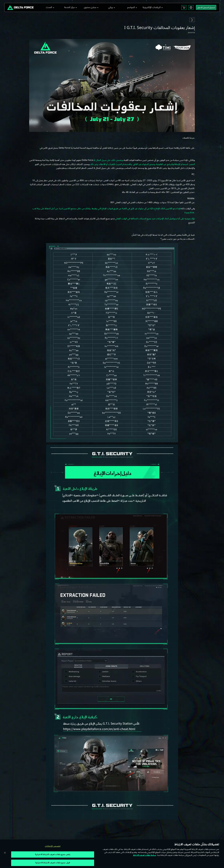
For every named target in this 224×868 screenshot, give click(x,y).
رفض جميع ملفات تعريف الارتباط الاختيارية (53, 854)
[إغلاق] (5, 853)
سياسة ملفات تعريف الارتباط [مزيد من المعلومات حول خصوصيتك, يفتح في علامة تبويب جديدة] (145, 855)
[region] (112, 854)
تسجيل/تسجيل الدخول (206, 7)
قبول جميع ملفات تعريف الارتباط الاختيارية (53, 863)
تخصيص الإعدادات (53, 846)
